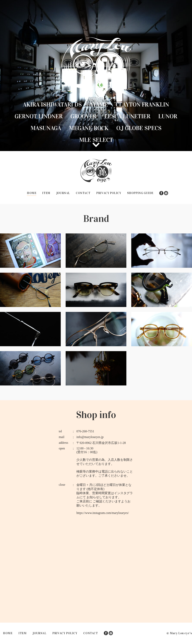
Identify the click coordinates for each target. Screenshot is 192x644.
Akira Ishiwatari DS (52, 105)
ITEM (46, 193)
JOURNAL (63, 193)
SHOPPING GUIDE (140, 193)
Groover (84, 116)
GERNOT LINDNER (39, 116)
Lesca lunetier (127, 116)
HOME (32, 193)
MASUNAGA (46, 128)
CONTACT (83, 193)
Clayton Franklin (142, 105)
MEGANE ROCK (89, 128)
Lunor (168, 116)
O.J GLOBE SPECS (139, 128)
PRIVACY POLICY (109, 193)
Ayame (99, 105)
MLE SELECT (96, 140)
